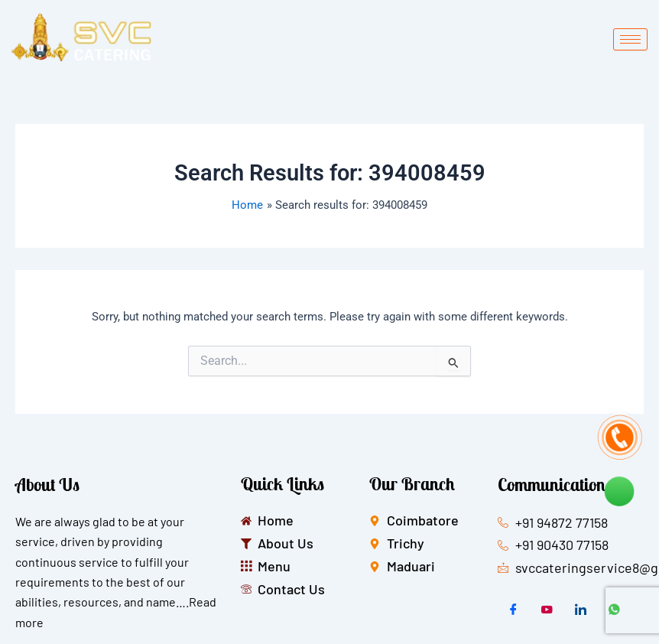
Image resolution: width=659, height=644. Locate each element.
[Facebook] (513, 610)
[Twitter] (547, 610)
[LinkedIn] (580, 610)
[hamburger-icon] (630, 39)
